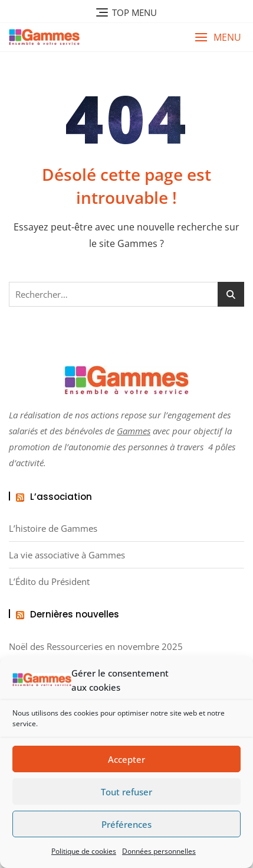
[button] (218, 38)
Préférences (126, 824)
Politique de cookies (84, 851)
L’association (61, 497)
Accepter (126, 759)
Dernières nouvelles (75, 614)
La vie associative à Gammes (67, 555)
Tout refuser (126, 792)
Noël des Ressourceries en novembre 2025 (96, 647)
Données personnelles (159, 851)
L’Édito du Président (49, 582)
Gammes (134, 431)
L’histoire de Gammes (53, 529)
